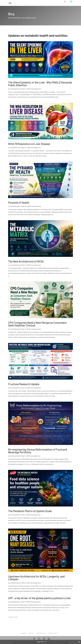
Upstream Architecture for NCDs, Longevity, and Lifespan (36, 578)
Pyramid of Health (19, 203)
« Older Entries (13, 617)
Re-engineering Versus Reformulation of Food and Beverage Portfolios (37, 451)
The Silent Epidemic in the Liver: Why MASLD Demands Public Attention (40, 84)
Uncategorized (36, 89)
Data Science (41, 633)
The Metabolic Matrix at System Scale (30, 511)
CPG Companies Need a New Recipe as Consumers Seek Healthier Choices (37, 324)
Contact (24, 633)
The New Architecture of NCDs (26, 261)
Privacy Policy (53, 633)
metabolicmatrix (15, 89)
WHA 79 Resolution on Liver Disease (29, 144)
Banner (32, 633)
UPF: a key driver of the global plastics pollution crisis (39, 598)
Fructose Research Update (24, 384)
